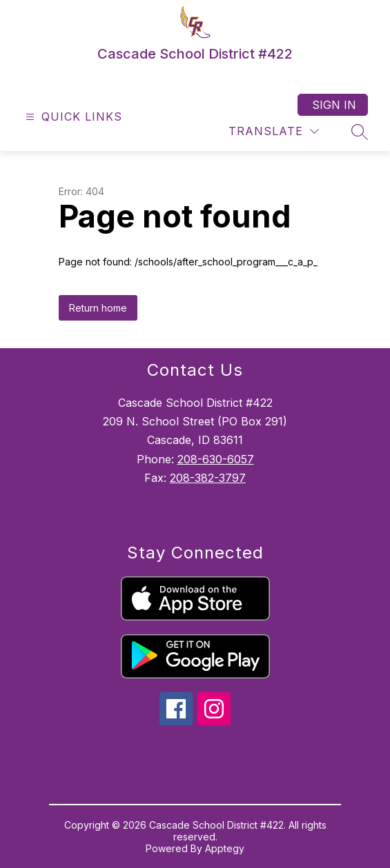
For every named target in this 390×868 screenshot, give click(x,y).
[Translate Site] (274, 131)
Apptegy (225, 848)
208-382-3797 (208, 478)
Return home (98, 308)
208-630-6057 (216, 459)
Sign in (334, 105)
